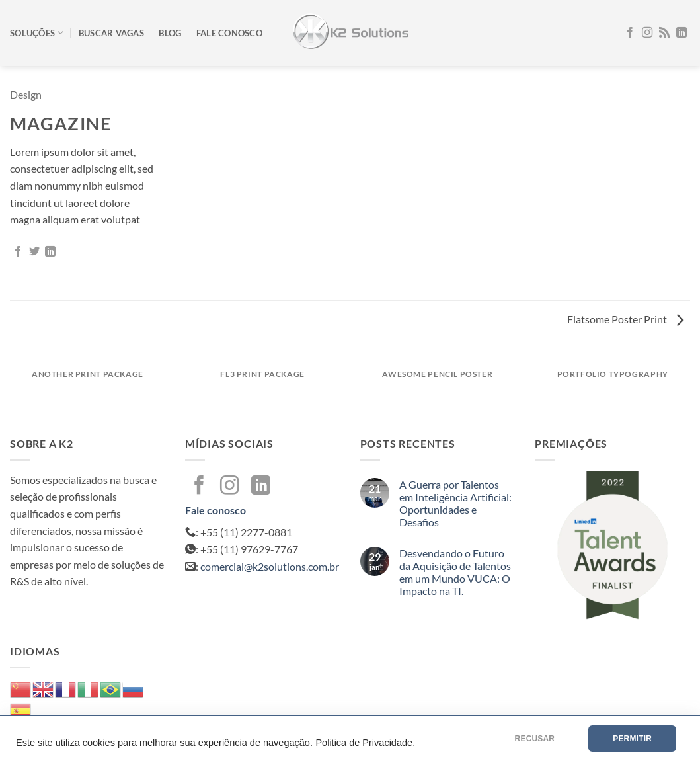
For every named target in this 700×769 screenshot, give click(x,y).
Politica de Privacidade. (365, 743)
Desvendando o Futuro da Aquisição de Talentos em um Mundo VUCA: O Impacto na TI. (455, 572)
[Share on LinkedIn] (50, 252)
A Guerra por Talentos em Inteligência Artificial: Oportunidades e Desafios (455, 504)
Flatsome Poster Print (625, 319)
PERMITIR (632, 739)
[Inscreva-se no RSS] (664, 33)
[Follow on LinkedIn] (681, 33)
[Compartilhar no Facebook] (18, 252)
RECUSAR (535, 739)
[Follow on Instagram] (647, 33)
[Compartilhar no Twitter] (34, 252)
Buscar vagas (111, 33)
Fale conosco (229, 33)
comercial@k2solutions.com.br (270, 566)
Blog (170, 33)
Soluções (37, 33)
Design (26, 94)
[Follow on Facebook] (630, 33)
